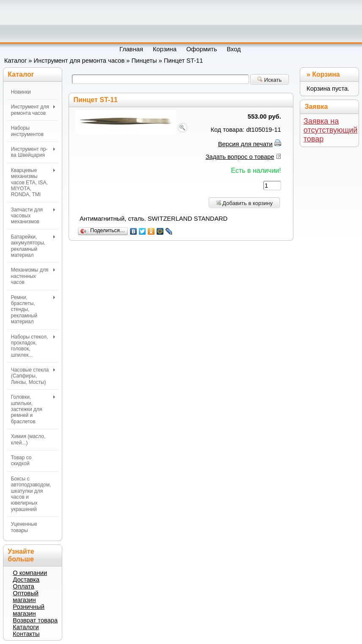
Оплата (23, 586)
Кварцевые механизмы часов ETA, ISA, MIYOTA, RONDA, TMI (33, 183)
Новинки (21, 92)
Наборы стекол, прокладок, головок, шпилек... (33, 346)
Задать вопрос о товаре (240, 157)
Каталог (15, 61)
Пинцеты (144, 61)
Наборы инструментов (27, 131)
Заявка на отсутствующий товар (331, 130)
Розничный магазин (29, 610)
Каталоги (26, 627)
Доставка (26, 580)
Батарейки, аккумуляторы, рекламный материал (33, 246)
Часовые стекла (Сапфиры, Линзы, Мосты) (33, 376)
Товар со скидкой (21, 461)
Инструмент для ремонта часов (79, 61)
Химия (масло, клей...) (28, 439)
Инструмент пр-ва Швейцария (33, 152)
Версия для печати (245, 144)
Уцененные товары (24, 527)
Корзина (326, 74)
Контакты (26, 634)
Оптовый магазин (26, 597)
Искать (269, 80)
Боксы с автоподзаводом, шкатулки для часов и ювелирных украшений (31, 494)
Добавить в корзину (244, 203)
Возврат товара (35, 620)
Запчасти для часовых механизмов (33, 216)
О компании (30, 573)
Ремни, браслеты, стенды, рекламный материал (33, 310)
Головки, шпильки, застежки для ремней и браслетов (33, 409)
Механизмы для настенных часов (33, 276)
